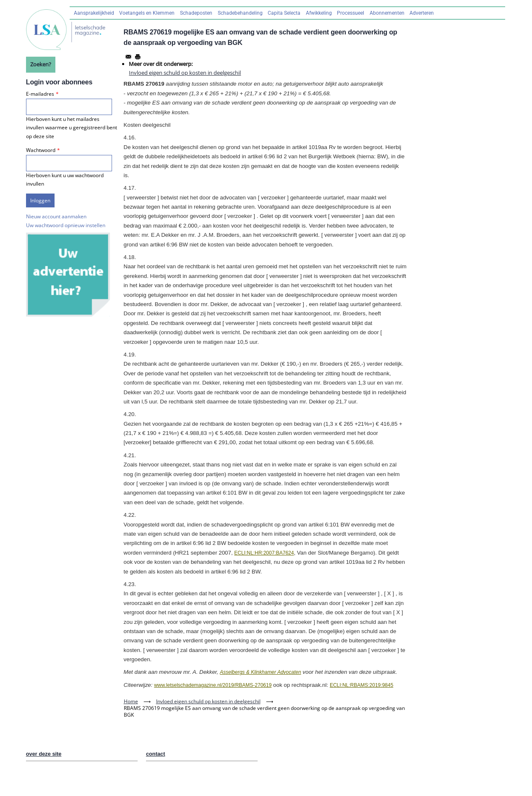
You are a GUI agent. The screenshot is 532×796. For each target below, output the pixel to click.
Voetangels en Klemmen (147, 13)
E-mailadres (40, 94)
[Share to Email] (128, 57)
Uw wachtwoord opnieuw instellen (66, 225)
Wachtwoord (41, 150)
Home (131, 701)
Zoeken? (41, 64)
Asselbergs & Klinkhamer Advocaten (261, 672)
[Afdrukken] (138, 57)
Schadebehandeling (240, 13)
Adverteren (422, 13)
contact (156, 754)
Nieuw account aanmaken (56, 216)
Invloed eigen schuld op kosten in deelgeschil (185, 73)
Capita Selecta (284, 13)
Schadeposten (196, 13)
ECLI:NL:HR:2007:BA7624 (264, 553)
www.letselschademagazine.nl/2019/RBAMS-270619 (213, 685)
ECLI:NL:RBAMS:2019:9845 (361, 685)
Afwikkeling (319, 13)
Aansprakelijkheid (94, 13)
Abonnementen (387, 13)
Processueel (351, 13)
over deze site (44, 754)
